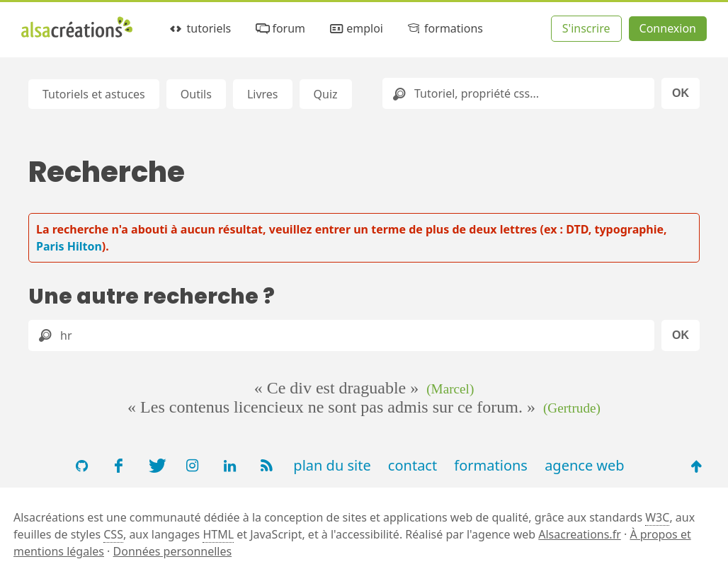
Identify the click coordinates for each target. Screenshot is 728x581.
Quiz (326, 94)
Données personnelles (173, 551)
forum (279, 29)
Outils (196, 94)
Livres (263, 94)
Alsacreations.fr (580, 534)
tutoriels (199, 29)
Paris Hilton (69, 246)
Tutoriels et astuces (94, 94)
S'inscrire (586, 28)
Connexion (668, 28)
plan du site (332, 465)
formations (444, 29)
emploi (356, 29)
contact (413, 465)
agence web (585, 465)
